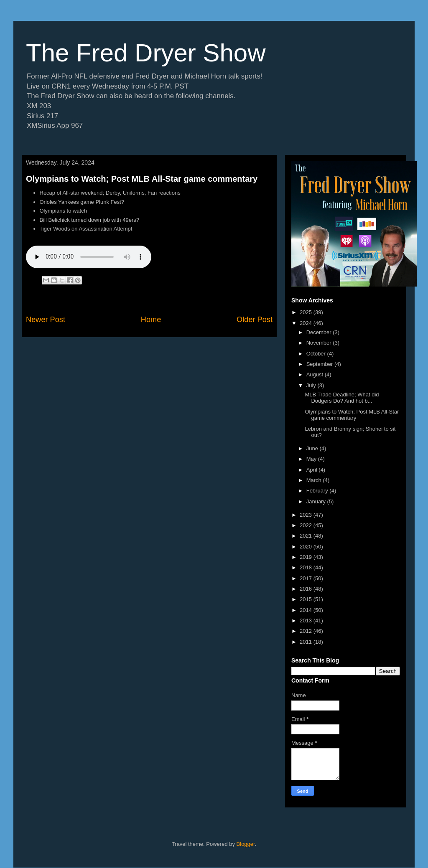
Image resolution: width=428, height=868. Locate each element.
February (318, 491)
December (320, 332)
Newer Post (46, 320)
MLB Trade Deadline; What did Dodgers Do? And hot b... (342, 398)
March (315, 480)
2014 (307, 610)
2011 (307, 642)
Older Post (255, 320)
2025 (307, 312)
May (312, 459)
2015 (307, 599)
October (317, 354)
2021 (307, 536)
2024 (307, 323)
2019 (307, 557)
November (320, 343)
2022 (307, 525)
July (312, 385)
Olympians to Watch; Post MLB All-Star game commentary (142, 179)
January (317, 501)
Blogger (246, 844)
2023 (307, 515)
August (316, 374)
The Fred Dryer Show (146, 53)
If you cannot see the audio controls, (89, 257)
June (313, 448)
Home (151, 320)
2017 (307, 578)
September (320, 364)
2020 (307, 547)
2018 (307, 567)
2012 (307, 631)
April (313, 470)
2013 (307, 621)
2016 (307, 589)
